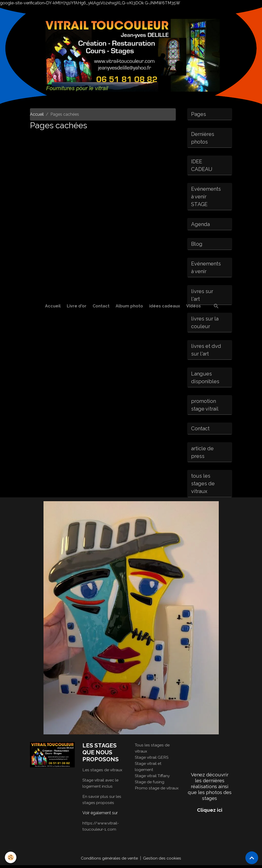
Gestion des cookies (162, 861)
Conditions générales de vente (110, 861)
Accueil (53, 306)
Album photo (129, 306)
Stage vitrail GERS (152, 760)
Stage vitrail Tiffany (153, 778)
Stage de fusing (150, 784)
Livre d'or (77, 306)
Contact (101, 306)
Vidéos (194, 306)
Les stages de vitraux (102, 772)
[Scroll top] (252, 858)
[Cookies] (11, 857)
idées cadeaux (165, 306)
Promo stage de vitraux (157, 791)
